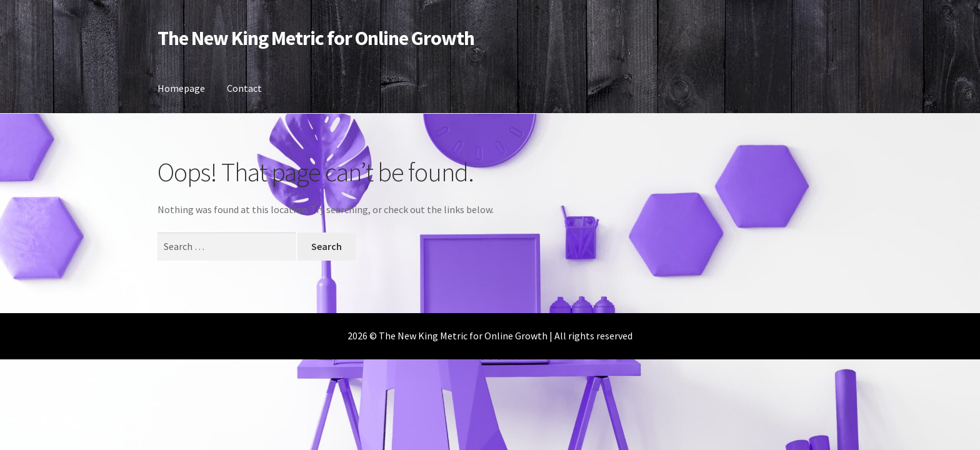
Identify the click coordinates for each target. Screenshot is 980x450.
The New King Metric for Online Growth (316, 38)
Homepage (181, 88)
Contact (244, 88)
